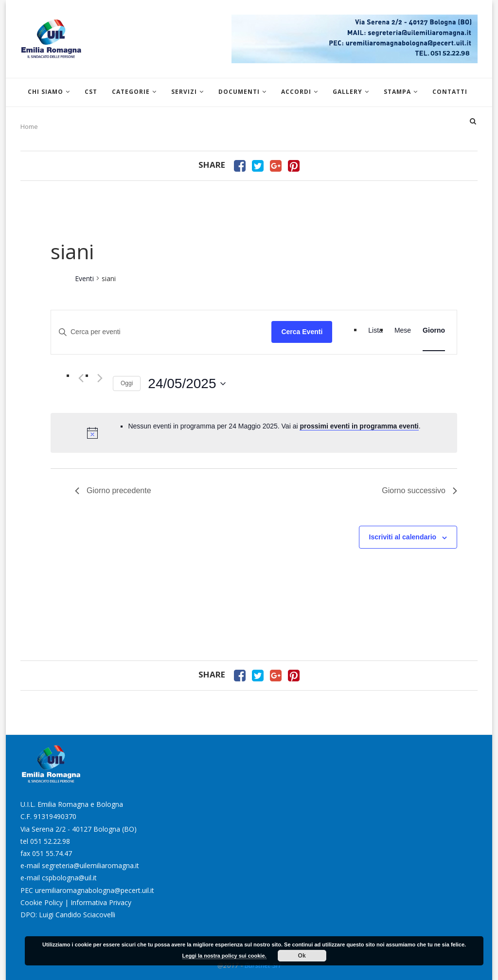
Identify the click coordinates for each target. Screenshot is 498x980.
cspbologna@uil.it (69, 878)
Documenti (239, 92)
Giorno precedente (113, 490)
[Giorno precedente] (81, 378)
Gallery (347, 92)
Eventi (84, 278)
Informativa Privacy (101, 902)
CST (91, 92)
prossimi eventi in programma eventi (359, 426)
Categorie (131, 92)
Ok (302, 956)
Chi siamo (45, 92)
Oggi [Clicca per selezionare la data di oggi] (127, 383)
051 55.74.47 (52, 853)
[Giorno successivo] (100, 378)
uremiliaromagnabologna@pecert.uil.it (95, 890)
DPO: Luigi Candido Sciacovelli (68, 915)
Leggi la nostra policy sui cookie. (224, 956)
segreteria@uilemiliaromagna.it (90, 865)
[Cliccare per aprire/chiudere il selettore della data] (187, 384)
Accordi (296, 92)
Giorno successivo (419, 490)
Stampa (397, 92)
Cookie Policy (42, 902)
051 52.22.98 (50, 841)
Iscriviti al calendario (403, 537)
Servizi (184, 92)
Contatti (450, 92)
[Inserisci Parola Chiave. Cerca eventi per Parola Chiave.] (161, 332)
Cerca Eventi (302, 332)
